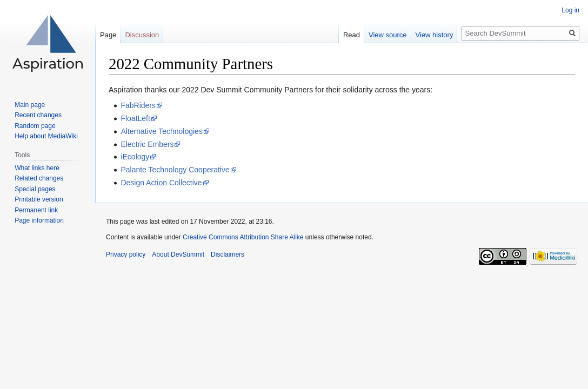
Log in (570, 10)
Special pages (35, 189)
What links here (37, 168)
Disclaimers (228, 254)
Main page (30, 105)
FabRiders (138, 105)
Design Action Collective (161, 183)
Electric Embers (147, 144)
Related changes (39, 178)
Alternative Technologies (162, 131)
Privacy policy (126, 254)
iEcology (135, 157)
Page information (39, 220)
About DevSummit (178, 254)
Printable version (39, 199)
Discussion (142, 35)
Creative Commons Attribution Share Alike (243, 237)
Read (352, 35)
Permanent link (36, 210)
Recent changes (38, 115)
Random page (35, 126)
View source (388, 35)
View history (435, 35)
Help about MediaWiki (46, 136)
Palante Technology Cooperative (175, 170)
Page (108, 35)
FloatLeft (135, 118)
